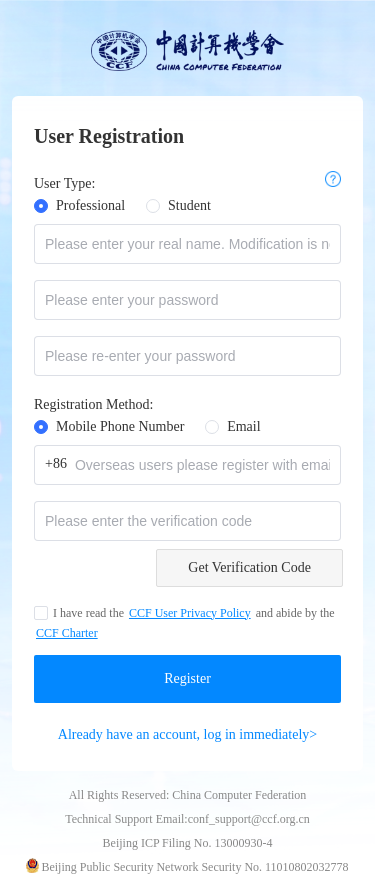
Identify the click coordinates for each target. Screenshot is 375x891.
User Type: (64, 183)
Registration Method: (93, 404)
